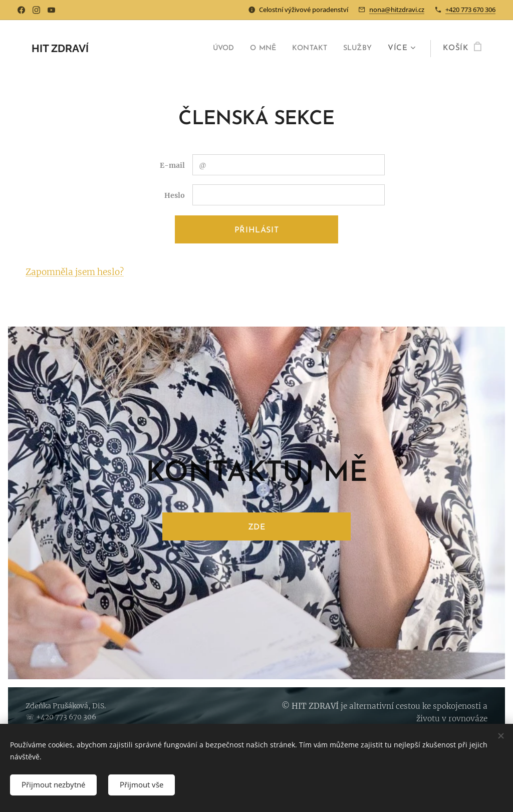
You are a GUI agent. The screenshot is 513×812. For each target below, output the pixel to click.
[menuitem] (214, 49)
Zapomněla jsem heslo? (75, 272)
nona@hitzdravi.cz (397, 10)
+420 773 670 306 (470, 10)
